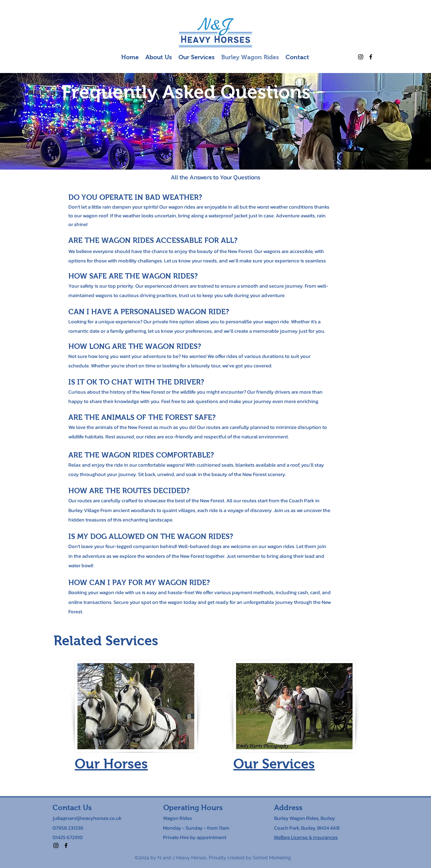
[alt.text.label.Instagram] (361, 57)
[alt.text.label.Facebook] (371, 57)
